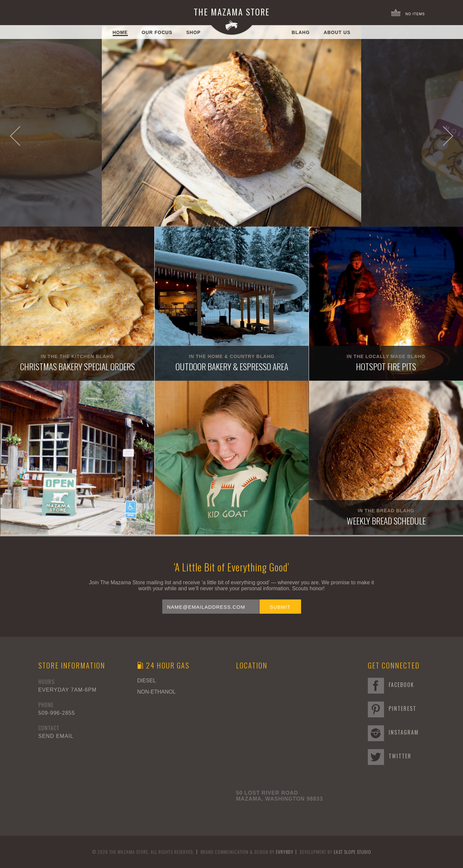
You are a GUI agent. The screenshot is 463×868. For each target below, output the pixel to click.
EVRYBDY (285, 852)
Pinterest (392, 708)
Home (120, 32)
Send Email (56, 736)
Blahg (301, 32)
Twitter (390, 756)
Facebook (391, 685)
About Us (337, 32)
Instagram (393, 732)
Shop (194, 32)
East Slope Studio (352, 852)
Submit (280, 607)
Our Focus (157, 32)
